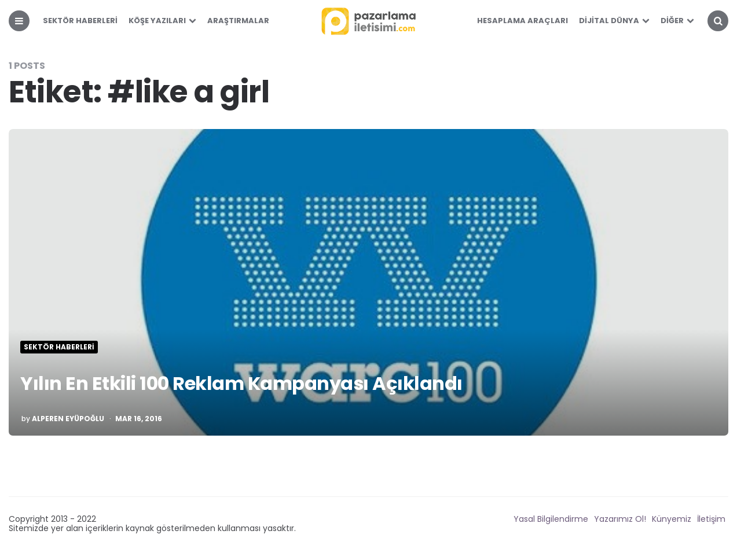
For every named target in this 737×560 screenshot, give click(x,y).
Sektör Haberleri (80, 21)
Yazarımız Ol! (620, 519)
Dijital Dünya (609, 21)
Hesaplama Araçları (522, 21)
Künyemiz (672, 519)
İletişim (711, 519)
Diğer (672, 21)
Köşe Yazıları (157, 21)
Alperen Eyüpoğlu (68, 419)
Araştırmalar (238, 21)
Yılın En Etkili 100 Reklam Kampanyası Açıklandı (241, 383)
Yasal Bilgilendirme (551, 519)
